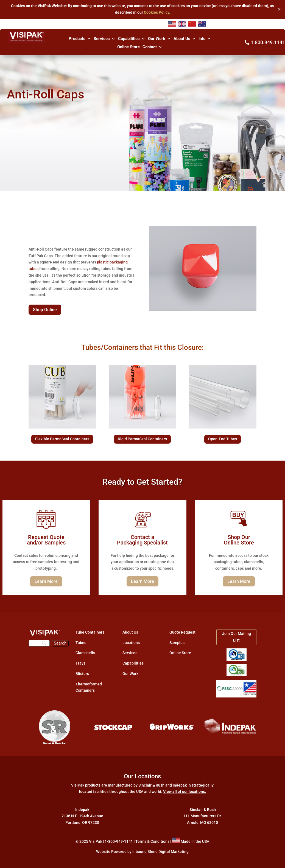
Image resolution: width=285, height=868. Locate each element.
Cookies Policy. (157, 12)
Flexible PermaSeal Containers (62, 439)
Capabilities (129, 39)
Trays (80, 663)
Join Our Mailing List (237, 637)
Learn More (46, 581)
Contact (150, 47)
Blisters (82, 674)
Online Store (128, 47)
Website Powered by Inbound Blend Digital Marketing (142, 852)
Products (77, 39)
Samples (177, 643)
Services (102, 39)
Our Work (157, 39)
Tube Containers (90, 632)
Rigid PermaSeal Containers (142, 439)
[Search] (39, 643)
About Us (182, 39)
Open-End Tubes (223, 439)
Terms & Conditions (152, 841)
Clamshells (85, 653)
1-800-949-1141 (119, 841)
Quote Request (182, 632)
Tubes (81, 643)
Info (202, 39)
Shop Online (45, 310)
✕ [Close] (279, 9)
